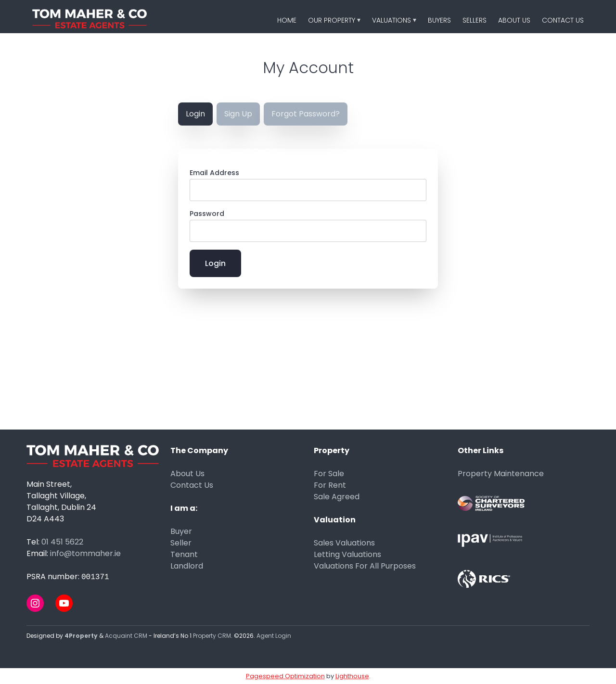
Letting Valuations (347, 554)
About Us (514, 20)
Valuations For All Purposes (365, 566)
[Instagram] (35, 603)
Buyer (181, 531)
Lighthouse (352, 676)
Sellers (475, 20)
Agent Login (274, 636)
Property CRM (212, 636)
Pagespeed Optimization (285, 676)
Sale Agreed (337, 497)
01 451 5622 (62, 542)
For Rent (330, 485)
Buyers (439, 20)
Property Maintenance (501, 474)
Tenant (184, 554)
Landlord (187, 566)
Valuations (391, 20)
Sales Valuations (344, 543)
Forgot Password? (306, 114)
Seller (181, 543)
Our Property (332, 20)
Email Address (214, 173)
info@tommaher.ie (85, 553)
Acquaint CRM (126, 636)
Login (195, 114)
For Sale (329, 474)
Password (207, 214)
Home (287, 20)
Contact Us (563, 20)
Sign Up (238, 114)
